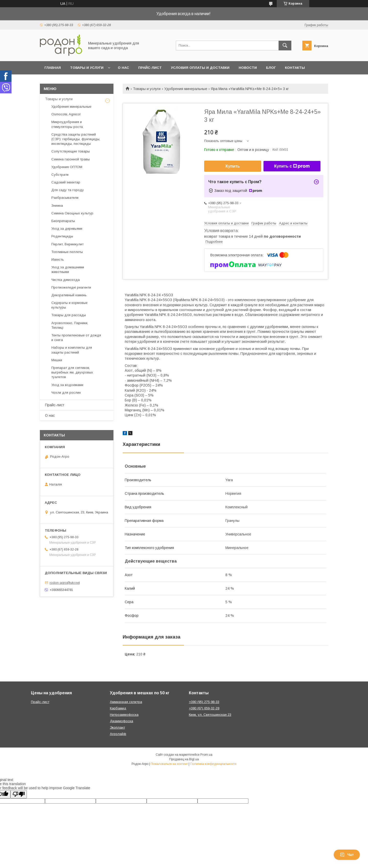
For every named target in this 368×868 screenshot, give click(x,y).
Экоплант (117, 727)
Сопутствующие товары (71, 151)
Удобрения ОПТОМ (67, 167)
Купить (233, 166)
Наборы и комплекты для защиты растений (72, 350)
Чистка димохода (66, 280)
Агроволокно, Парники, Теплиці (70, 325)
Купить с (292, 166)
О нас (123, 68)
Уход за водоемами (67, 385)
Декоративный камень (69, 295)
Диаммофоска (122, 721)
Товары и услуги (87, 68)
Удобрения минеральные (186, 89)
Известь (58, 260)
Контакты (295, 68)
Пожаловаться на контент (169, 764)
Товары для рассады (69, 315)
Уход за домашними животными (68, 270)
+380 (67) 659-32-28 (204, 708)
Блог (271, 68)
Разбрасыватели (65, 198)
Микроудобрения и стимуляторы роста (67, 124)
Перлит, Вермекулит (67, 244)
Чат (347, 855)
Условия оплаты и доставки (200, 68)
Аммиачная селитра (126, 702)
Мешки (57, 360)
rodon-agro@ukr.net (65, 583)
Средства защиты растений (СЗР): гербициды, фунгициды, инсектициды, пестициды (76, 139)
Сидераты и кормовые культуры (69, 305)
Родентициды (62, 236)
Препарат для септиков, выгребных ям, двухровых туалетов (72, 372)
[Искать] (285, 46)
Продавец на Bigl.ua (184, 759)
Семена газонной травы (71, 159)
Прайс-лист (150, 68)
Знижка (57, 206)
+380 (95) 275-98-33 (204, 702)
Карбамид (118, 708)
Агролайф (118, 734)
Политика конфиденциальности (213, 764)
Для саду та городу (68, 190)
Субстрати (60, 175)
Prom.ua (206, 755)
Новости (248, 68)
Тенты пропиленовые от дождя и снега (76, 338)
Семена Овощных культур (72, 213)
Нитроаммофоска (124, 715)
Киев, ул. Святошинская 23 (210, 715)
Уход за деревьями (67, 229)
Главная (53, 68)
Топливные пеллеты (67, 252)
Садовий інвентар (66, 182)
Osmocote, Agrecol (66, 114)
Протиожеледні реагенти (71, 287)
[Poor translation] (19, 794)
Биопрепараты (63, 221)
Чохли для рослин (66, 393)
